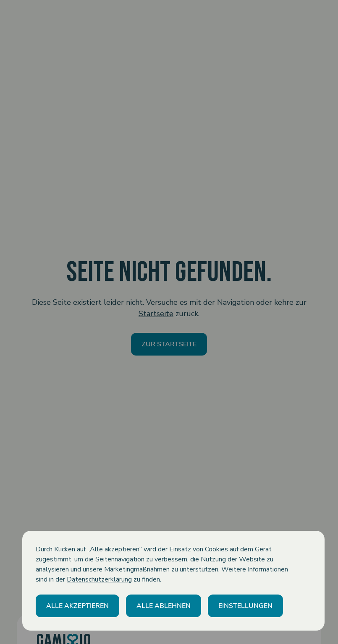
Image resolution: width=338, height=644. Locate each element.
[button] (77, 606)
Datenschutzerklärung (99, 579)
